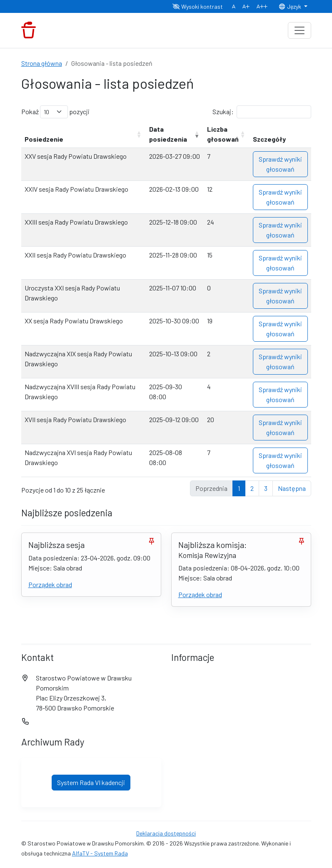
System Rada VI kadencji (91, 782)
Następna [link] (292, 488)
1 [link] (239, 488)
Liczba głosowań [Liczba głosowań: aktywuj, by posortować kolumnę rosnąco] (223, 134)
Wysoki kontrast (198, 6)
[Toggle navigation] (300, 30)
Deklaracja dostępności (166, 833)
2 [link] (252, 488)
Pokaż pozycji (55, 112)
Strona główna (42, 63)
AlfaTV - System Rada (100, 853)
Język (290, 6)
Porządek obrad (50, 584)
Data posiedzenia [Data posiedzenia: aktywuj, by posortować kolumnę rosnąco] (168, 134)
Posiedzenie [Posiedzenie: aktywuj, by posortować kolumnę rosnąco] (44, 139)
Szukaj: (262, 112)
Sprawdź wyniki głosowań (280, 164)
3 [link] (266, 488)
